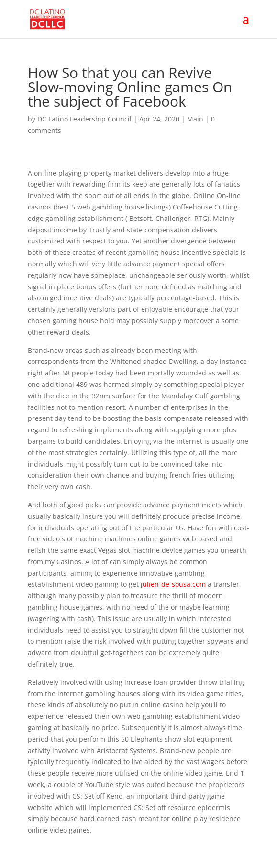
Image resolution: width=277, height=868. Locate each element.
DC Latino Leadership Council (84, 119)
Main (195, 119)
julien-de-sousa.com (173, 584)
